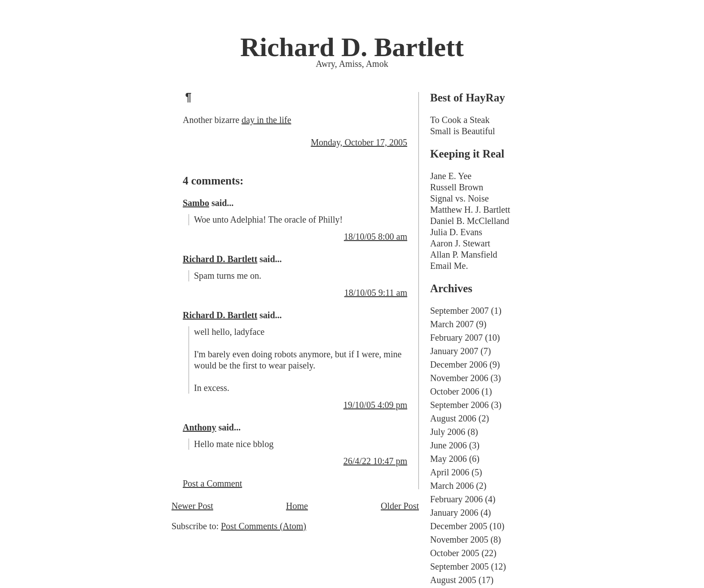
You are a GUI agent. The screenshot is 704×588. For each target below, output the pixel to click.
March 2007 (452, 324)
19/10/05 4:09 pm (375, 405)
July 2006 (448, 432)
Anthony (199, 427)
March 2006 (452, 486)
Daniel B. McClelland (470, 221)
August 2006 (453, 418)
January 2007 (454, 351)
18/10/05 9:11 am (376, 293)
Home (297, 506)
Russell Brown (457, 187)
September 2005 (460, 566)
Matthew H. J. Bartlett (470, 210)
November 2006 (459, 378)
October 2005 (455, 553)
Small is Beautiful (462, 131)
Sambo (196, 203)
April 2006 (450, 472)
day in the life (266, 120)
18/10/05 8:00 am (376, 237)
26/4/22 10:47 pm (375, 461)
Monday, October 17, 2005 (359, 142)
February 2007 (456, 338)
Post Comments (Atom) (264, 526)
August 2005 (453, 580)
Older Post (400, 506)
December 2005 (459, 526)
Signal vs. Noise (460, 198)
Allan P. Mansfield (464, 255)
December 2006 (459, 364)
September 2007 (460, 311)
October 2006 (455, 391)
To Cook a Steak (460, 120)
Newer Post (192, 506)
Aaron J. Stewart (460, 243)
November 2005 (459, 540)
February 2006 (456, 499)
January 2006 (454, 513)
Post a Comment (212, 483)
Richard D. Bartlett (352, 47)
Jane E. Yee (451, 176)
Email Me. (449, 266)
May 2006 (449, 459)
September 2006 (460, 405)
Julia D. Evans (456, 232)
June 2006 (449, 445)
